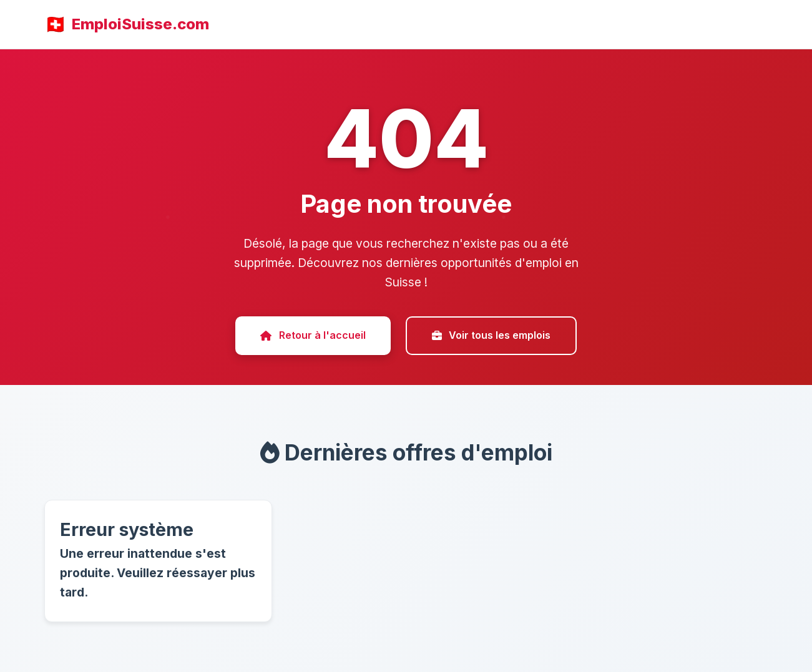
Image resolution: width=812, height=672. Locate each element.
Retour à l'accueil (313, 335)
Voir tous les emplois (491, 335)
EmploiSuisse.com (140, 24)
